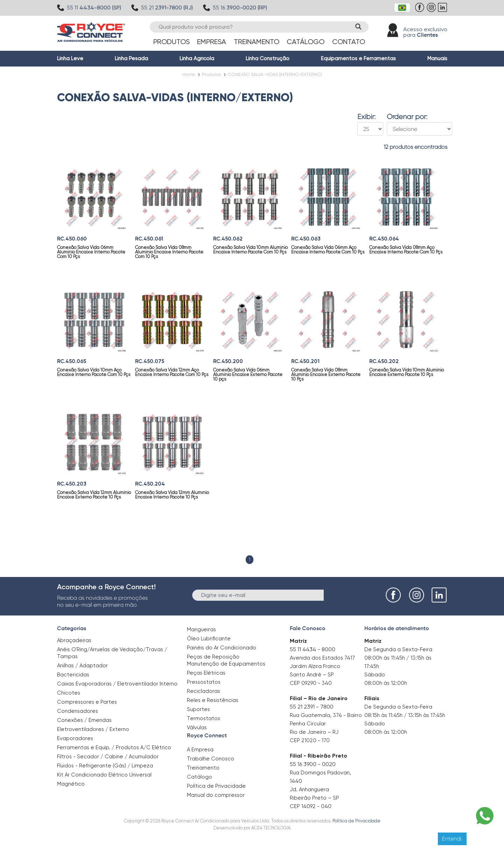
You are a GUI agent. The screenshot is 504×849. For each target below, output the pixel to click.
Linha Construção (268, 58)
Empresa (212, 42)
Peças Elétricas (206, 673)
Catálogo (306, 42)
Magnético (71, 782)
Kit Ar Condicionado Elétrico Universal (104, 775)
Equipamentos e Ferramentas (358, 58)
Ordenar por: (407, 117)
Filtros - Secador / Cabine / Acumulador (108, 757)
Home (189, 74)
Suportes (198, 709)
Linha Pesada (131, 58)
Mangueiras (201, 629)
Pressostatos (204, 682)
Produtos (171, 42)
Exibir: (366, 117)
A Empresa (200, 750)
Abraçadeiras (74, 640)
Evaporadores (75, 738)
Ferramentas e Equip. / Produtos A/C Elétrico (114, 747)
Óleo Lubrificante (209, 639)
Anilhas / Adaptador (82, 666)
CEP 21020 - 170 (310, 740)
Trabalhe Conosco (211, 759)
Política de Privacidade (216, 786)
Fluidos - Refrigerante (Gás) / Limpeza (105, 766)
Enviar (335, 595)
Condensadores (78, 711)
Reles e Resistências (213, 700)
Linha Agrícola (197, 58)
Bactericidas (73, 675)
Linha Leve (70, 58)
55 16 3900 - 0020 (313, 764)
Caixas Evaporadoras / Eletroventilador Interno (117, 684)
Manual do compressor (216, 795)
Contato (349, 42)
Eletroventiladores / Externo (93, 729)
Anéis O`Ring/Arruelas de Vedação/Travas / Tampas (112, 653)
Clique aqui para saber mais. (321, 838)
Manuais (437, 58)
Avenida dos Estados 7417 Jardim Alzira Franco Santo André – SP (322, 666)
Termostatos (204, 718)
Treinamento (257, 42)
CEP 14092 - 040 (311, 806)
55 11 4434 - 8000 (313, 649)
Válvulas (197, 728)
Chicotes (69, 693)
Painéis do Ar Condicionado (222, 648)
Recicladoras (204, 691)
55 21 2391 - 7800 (312, 707)
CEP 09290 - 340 (311, 683)
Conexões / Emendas (84, 720)
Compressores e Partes (87, 702)
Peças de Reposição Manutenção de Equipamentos (226, 660)
